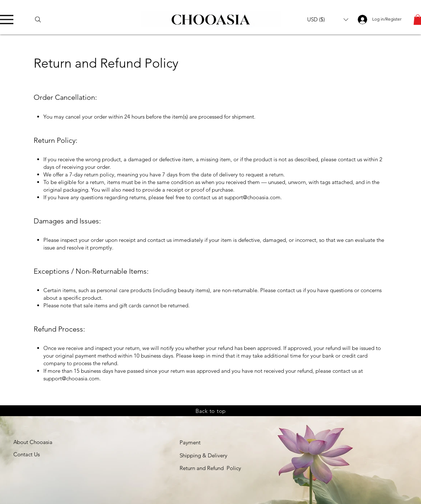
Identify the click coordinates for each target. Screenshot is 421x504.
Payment (190, 442)
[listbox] (328, 20)
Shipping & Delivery (203, 455)
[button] (328, 20)
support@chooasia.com (252, 197)
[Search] (41, 19)
